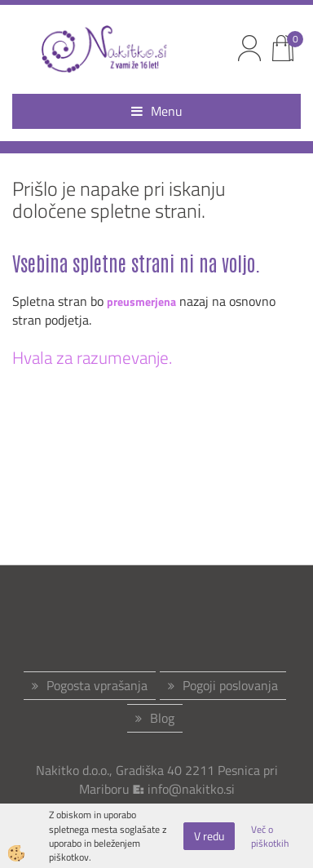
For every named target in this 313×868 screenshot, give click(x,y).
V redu (209, 836)
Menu (157, 111)
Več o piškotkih (270, 836)
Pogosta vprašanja (97, 685)
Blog (162, 718)
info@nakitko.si (191, 789)
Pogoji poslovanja (230, 685)
